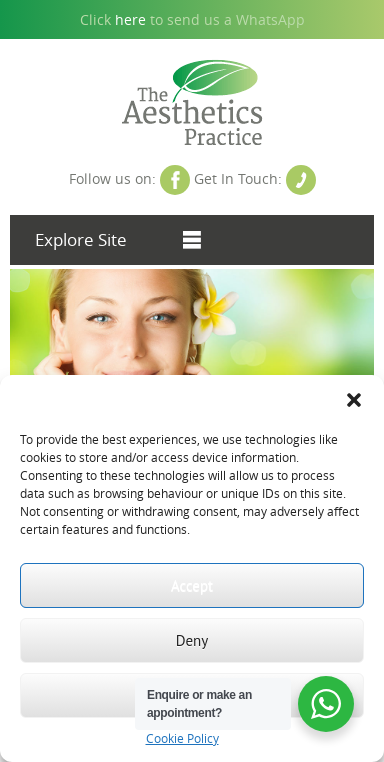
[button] (354, 400)
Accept (192, 585)
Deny (192, 640)
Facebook (175, 180)
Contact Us (301, 180)
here (130, 19)
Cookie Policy (182, 738)
